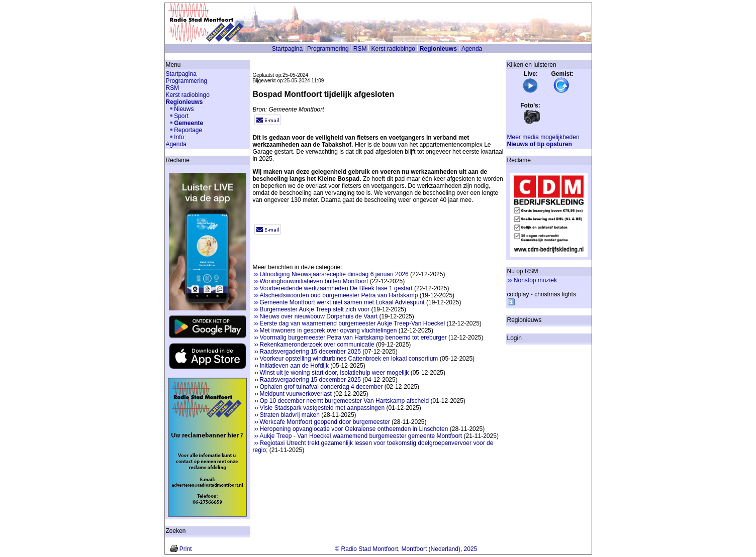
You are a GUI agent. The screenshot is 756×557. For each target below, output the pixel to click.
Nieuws (184, 109)
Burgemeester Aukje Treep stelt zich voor (315, 309)
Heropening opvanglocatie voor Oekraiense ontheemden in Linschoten (354, 429)
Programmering (328, 49)
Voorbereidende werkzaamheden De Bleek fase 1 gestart (336, 288)
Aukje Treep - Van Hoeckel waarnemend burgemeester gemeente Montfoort (361, 436)
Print (186, 549)
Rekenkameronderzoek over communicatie (317, 345)
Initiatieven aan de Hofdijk (294, 366)
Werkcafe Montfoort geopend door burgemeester (325, 422)
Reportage (188, 130)
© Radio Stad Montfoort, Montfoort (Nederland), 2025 (406, 549)
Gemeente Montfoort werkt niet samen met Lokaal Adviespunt (342, 302)
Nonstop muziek (535, 280)
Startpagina (287, 49)
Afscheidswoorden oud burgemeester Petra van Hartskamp (339, 295)
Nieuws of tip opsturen (540, 144)
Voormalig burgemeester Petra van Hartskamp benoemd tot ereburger (353, 338)
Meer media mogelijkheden (543, 137)
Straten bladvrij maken (290, 415)
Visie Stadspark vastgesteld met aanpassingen (322, 408)
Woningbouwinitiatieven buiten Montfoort (314, 281)
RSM (360, 49)
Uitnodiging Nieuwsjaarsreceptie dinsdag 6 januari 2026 (334, 274)
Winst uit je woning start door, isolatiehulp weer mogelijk (335, 373)
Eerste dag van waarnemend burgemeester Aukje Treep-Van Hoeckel (353, 323)
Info (179, 137)
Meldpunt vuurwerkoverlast (296, 394)
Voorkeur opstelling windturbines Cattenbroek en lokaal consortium (349, 359)
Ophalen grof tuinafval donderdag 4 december (321, 387)
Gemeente (188, 123)
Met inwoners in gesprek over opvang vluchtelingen (328, 330)
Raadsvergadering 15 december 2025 (310, 352)
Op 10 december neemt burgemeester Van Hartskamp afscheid (345, 401)
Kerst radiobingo (393, 49)
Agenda (472, 49)
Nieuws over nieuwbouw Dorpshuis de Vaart (319, 316)
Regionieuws (438, 49)
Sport (181, 116)
